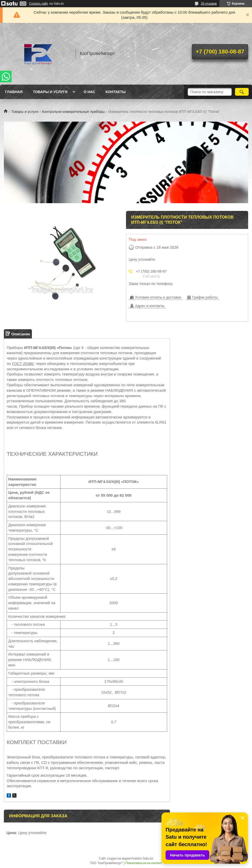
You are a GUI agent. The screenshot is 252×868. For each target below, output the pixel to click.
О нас (89, 92)
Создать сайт (39, 4)
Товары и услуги (50, 92)
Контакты (115, 92)
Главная (14, 92)
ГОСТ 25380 (23, 364)
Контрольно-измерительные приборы (74, 112)
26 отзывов (209, 4)
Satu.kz (148, 858)
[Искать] (242, 92)
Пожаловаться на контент (144, 863)
